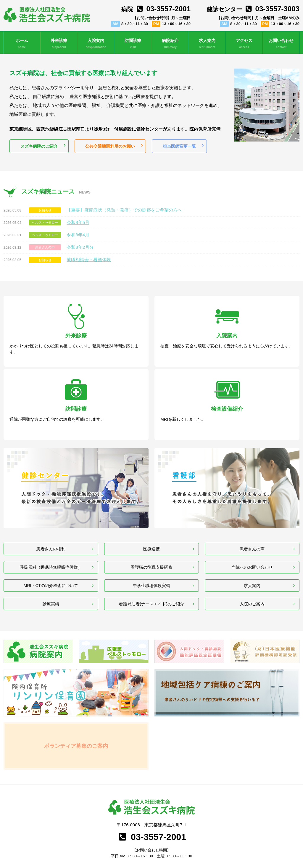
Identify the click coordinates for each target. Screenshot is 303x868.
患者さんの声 (45, 249)
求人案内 (207, 44)
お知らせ (45, 212)
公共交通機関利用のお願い (109, 147)
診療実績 (51, 562)
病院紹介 (170, 44)
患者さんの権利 (51, 489)
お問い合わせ (281, 44)
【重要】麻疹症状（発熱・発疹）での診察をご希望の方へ (124, 212)
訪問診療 (133, 44)
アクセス (244, 44)
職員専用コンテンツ (281, 861)
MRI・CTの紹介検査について (51, 538)
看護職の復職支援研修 (151, 513)
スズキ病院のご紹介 (39, 147)
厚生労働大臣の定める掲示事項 (270, 834)
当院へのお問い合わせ (252, 513)
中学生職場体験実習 (151, 538)
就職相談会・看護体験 (89, 261)
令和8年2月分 (80, 249)
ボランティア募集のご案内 (76, 707)
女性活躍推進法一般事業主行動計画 (169, 834)
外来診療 (59, 44)
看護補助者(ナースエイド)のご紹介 (152, 562)
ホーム (22, 44)
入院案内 (96, 44)
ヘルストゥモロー (45, 224)
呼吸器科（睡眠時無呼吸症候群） (51, 513)
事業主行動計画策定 (219, 834)
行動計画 (129, 834)
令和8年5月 (78, 224)
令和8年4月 (78, 236)
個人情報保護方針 (29, 834)
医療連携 (151, 489)
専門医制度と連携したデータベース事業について (83, 834)
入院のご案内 (252, 562)
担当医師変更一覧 (178, 147)
